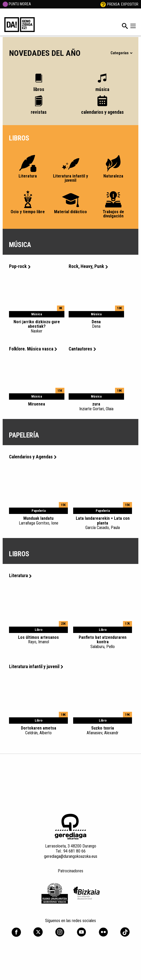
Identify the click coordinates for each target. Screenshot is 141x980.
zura (96, 406)
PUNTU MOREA (17, 4)
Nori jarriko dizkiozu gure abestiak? (37, 326)
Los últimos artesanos (38, 640)
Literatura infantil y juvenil (36, 667)
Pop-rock (20, 266)
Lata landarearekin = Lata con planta (103, 523)
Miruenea (37, 404)
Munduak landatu (38, 521)
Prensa (113, 4)
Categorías (121, 53)
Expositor (130, 4)
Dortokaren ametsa (38, 730)
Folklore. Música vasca (33, 349)
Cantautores (82, 349)
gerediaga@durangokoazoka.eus (71, 856)
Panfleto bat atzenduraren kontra (103, 642)
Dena (96, 324)
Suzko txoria (103, 730)
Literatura (20, 576)
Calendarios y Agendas (33, 457)
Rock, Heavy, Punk (88, 266)
